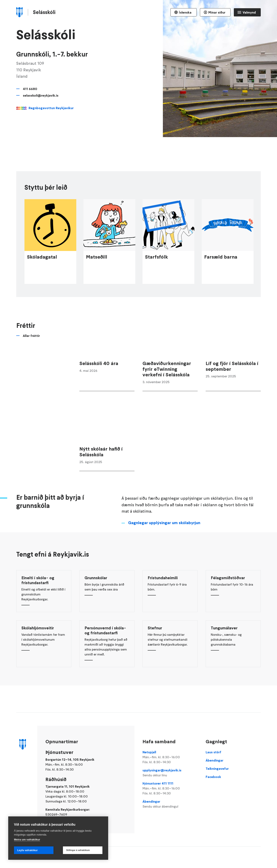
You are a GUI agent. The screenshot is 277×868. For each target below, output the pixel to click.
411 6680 (30, 89)
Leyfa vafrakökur (27, 850)
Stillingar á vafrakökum (78, 850)
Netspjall (170, 757)
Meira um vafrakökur (27, 840)
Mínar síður (217, 12)
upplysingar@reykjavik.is (170, 773)
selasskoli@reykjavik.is (41, 95)
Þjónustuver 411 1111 (170, 788)
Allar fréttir (31, 356)
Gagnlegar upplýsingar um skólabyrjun (164, 543)
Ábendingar (170, 804)
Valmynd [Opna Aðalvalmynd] (249, 12)
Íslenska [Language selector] (185, 12)
